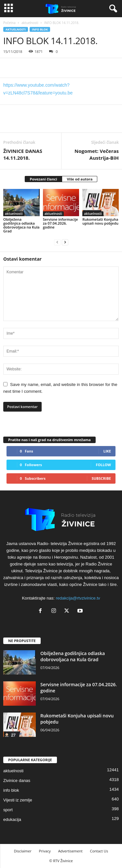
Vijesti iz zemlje (18, 800)
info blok (40, 29)
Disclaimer (23, 851)
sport (8, 810)
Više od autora (80, 179)
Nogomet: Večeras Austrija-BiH (97, 154)
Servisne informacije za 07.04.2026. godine (61, 223)
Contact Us (99, 851)
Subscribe (101, 478)
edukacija (12, 819)
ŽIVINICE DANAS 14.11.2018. (23, 154)
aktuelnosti (30, 23)
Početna (9, 23)
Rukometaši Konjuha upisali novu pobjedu (100, 221)
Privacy (45, 851)
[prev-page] (57, 242)
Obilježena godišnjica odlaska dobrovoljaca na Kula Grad (21, 225)
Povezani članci (44, 179)
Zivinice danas (17, 781)
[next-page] (65, 242)
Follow (103, 465)
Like (107, 451)
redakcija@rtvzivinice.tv (78, 598)
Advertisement (70, 851)
